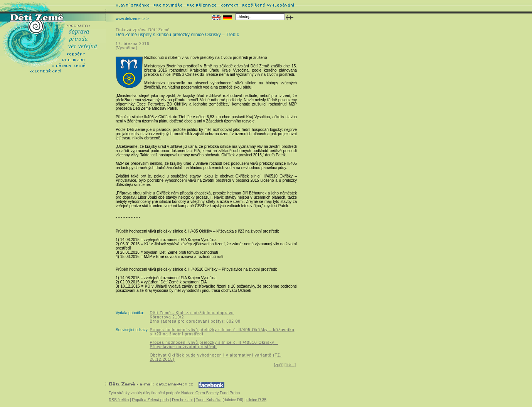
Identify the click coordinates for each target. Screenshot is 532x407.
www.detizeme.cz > (132, 19)
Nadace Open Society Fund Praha (210, 393)
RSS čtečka (119, 400)
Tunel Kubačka (209, 400)
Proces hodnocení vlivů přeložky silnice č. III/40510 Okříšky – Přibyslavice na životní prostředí (214, 345)
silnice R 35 (256, 400)
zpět (279, 365)
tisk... (290, 365)
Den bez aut (182, 400)
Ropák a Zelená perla (150, 400)
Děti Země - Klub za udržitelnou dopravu (192, 313)
